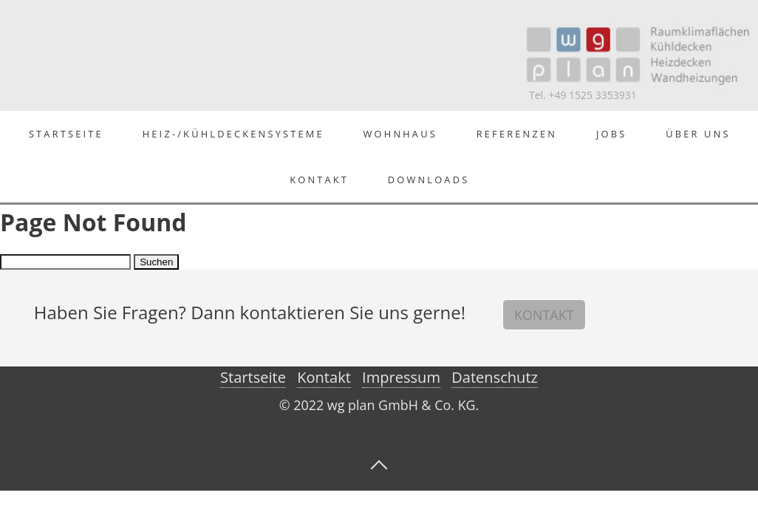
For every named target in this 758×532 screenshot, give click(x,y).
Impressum (401, 377)
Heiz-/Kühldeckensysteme (233, 134)
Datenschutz (495, 377)
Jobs (611, 134)
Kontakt (319, 180)
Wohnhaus (400, 134)
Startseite (66, 134)
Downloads (429, 180)
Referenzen (517, 134)
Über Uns (698, 134)
